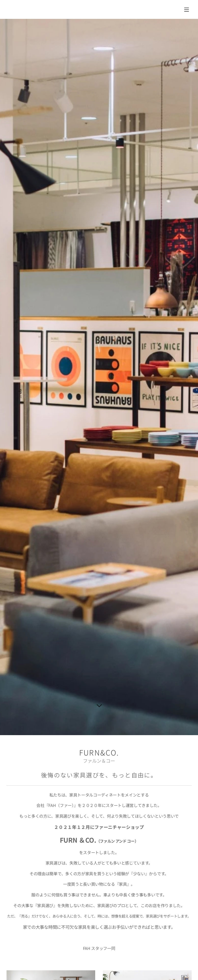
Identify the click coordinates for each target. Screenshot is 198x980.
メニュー (187, 10)
